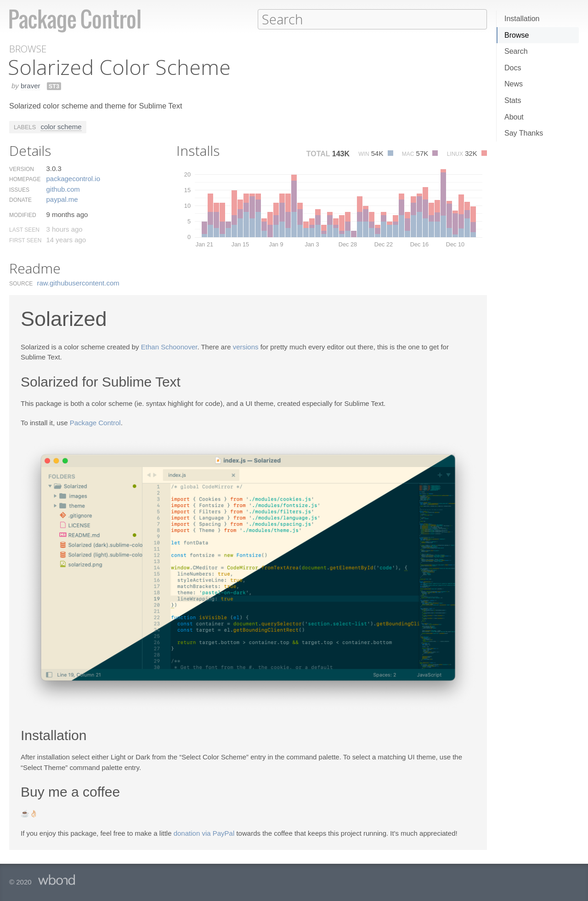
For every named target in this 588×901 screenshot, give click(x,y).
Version (22, 169)
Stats (513, 100)
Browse (517, 35)
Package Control (95, 422)
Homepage (25, 179)
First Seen (25, 240)
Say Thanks (524, 133)
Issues (19, 189)
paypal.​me (62, 199)
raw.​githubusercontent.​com (78, 282)
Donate (20, 200)
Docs (513, 68)
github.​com (63, 189)
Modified (23, 215)
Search (516, 51)
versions (246, 346)
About (514, 117)
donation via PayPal (204, 833)
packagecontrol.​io (73, 178)
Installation (522, 19)
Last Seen (24, 229)
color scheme (61, 126)
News (514, 84)
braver (31, 85)
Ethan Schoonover (169, 346)
